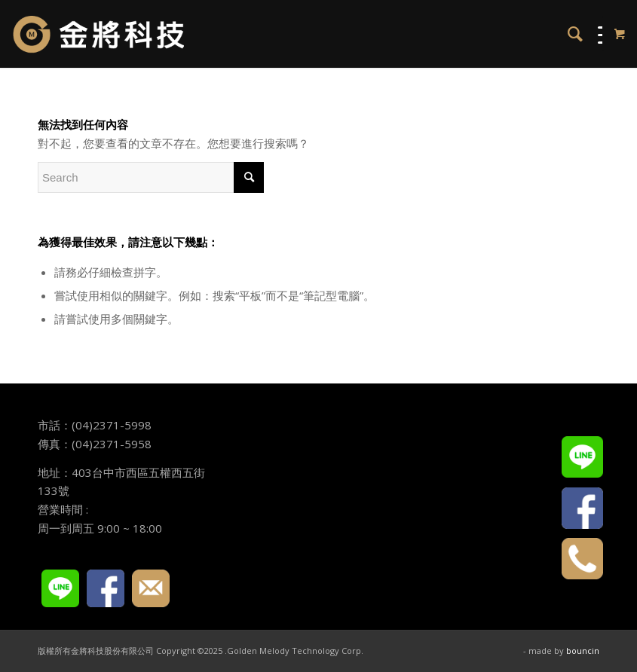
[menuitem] (568, 34)
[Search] (568, 34)
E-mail (151, 588)
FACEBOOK (106, 588)
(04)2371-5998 (112, 425)
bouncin (583, 651)
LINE (60, 588)
